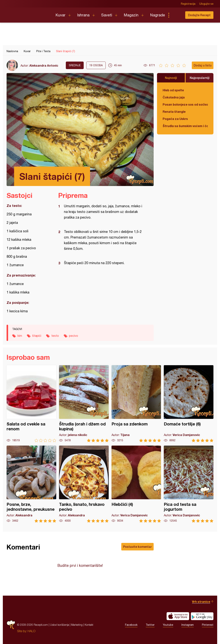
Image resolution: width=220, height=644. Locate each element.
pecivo (74, 336)
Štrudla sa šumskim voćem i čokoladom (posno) (185, 126)
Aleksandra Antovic (44, 65)
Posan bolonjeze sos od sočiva (185, 104)
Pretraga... (176, 15)
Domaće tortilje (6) (189, 404)
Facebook (131, 625)
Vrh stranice (201, 602)
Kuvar (60, 15)
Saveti (107, 15)
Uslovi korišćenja (60, 625)
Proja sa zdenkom (136, 404)
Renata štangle (174, 112)
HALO (31, 631)
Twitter (150, 625)
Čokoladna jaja (174, 97)
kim (20, 336)
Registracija (188, 4)
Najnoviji (171, 78)
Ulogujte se (206, 4)
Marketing (77, 625)
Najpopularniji (200, 78)
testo (55, 336)
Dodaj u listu (203, 65)
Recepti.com (28, 14)
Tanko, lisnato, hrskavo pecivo (84, 484)
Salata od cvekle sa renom (31, 404)
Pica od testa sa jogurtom (189, 484)
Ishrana (83, 15)
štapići (37, 336)
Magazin (131, 15)
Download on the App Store (178, 616)
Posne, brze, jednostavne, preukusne (31, 484)
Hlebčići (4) (136, 484)
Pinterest (208, 625)
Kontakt (89, 625)
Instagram (188, 625)
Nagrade (157, 15)
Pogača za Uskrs (175, 119)
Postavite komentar (137, 547)
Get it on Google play (202, 616)
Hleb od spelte (173, 90)
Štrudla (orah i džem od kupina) (84, 404)
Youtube (168, 625)
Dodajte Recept (199, 15)
